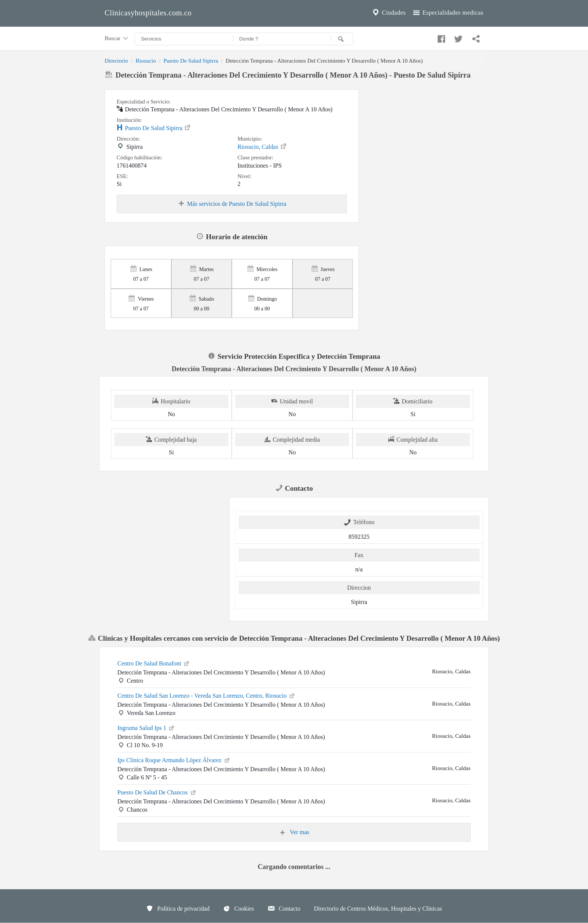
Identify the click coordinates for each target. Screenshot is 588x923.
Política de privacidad (178, 908)
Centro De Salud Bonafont (154, 663)
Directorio (116, 61)
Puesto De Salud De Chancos (157, 792)
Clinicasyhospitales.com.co (148, 13)
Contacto (284, 908)
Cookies (238, 908)
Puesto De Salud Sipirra (191, 61)
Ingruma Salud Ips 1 (146, 727)
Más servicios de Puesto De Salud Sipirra (232, 204)
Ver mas (294, 832)
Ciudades (388, 13)
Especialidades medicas (448, 13)
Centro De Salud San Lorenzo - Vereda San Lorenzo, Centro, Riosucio (206, 695)
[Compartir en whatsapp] (475, 37)
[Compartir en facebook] (440, 37)
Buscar (117, 39)
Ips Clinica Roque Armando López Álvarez (174, 760)
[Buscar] (342, 39)
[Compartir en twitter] (457, 37)
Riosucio (146, 61)
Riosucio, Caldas (262, 146)
